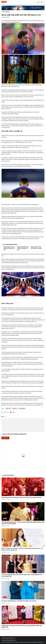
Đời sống (5, 545)
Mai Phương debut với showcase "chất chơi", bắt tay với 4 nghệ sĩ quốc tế (21, 497)
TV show (5, 571)
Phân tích (8, 409)
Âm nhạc (5, 494)
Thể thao (15, 409)
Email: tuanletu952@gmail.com (9, 640)
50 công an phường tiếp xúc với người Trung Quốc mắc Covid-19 (19, 601)
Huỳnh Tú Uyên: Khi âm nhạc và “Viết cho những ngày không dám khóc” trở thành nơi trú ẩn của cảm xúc (22, 549)
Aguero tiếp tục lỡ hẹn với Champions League (36, 248)
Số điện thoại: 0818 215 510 (8, 638)
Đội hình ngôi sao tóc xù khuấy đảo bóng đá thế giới (9, 248)
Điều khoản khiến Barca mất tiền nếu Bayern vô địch (23, 248)
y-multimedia (6, 12)
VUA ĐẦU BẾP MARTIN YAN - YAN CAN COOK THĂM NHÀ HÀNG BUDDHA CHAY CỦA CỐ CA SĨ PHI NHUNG (23, 523)
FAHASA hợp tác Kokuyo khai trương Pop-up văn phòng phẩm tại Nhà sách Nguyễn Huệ (22, 626)
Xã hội (5, 597)
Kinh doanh (6, 622)
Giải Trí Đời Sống (14, 642)
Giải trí (5, 519)
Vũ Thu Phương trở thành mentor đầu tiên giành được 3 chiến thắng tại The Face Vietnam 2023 (22, 575)
